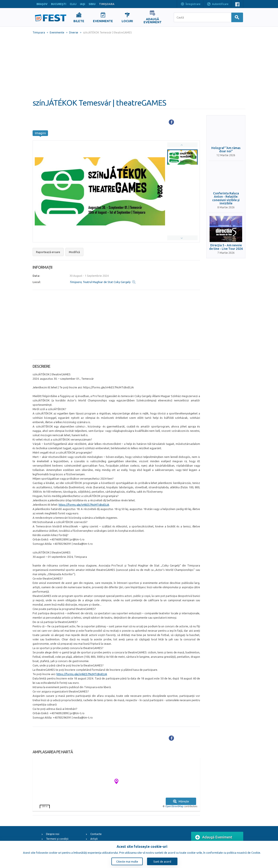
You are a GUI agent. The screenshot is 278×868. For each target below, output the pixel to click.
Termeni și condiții (57, 839)
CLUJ (73, 4)
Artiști (94, 839)
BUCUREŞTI (59, 4)
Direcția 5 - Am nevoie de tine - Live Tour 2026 (226, 247)
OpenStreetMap (174, 806)
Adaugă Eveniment (214, 837)
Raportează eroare (48, 252)
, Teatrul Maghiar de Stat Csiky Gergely (100, 282)
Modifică (74, 252)
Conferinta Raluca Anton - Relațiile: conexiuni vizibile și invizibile (226, 198)
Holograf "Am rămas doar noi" (226, 150)
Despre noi (53, 834)
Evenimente (57, 32)
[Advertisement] (139, 66)
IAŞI (83, 4)
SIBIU (92, 4)
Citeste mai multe (127, 861)
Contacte (96, 834)
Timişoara (39, 32)
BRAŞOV (42, 4)
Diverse (74, 32)
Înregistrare (190, 4)
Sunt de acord (162, 861)
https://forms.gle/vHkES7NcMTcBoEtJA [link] (84, 505)
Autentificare (218, 4)
